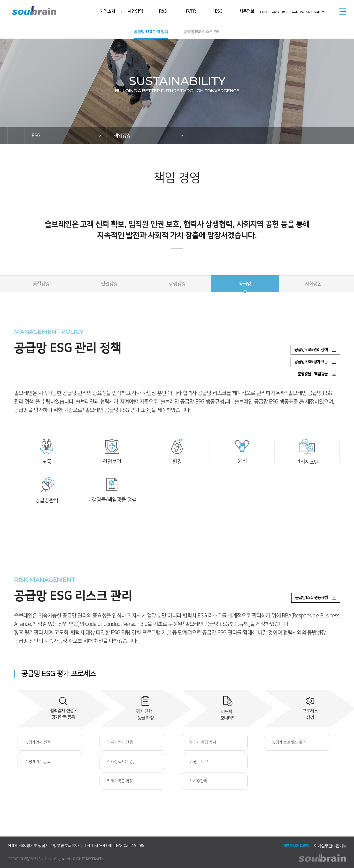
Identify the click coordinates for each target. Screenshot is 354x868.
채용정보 (247, 11)
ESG (219, 11)
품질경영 (41, 284)
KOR (317, 12)
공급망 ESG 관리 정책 (151, 32)
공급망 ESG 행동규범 (311, 598)
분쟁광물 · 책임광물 (313, 374)
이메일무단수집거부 (330, 846)
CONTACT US (301, 12)
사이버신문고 (280, 12)
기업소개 (108, 11)
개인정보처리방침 (296, 846)
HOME (265, 12)
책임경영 (122, 136)
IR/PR (191, 11)
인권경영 (109, 284)
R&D (163, 11)
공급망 (245, 284)
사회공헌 (313, 284)
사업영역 (135, 11)
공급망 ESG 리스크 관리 (201, 32)
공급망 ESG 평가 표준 (311, 362)
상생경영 (177, 284)
